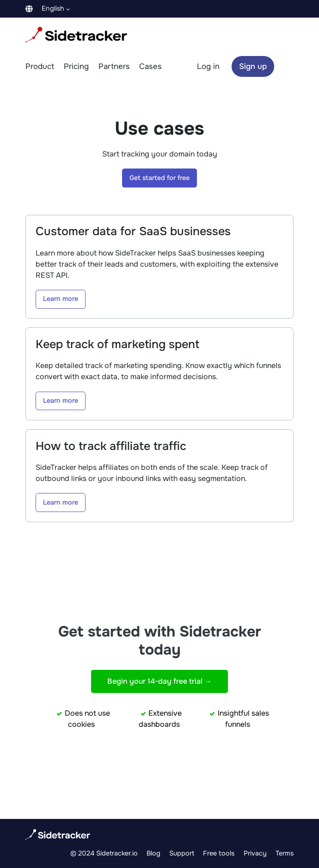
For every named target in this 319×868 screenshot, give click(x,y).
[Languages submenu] (68, 9)
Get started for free (159, 178)
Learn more (61, 299)
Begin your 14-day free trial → (159, 681)
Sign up (253, 66)
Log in (208, 66)
